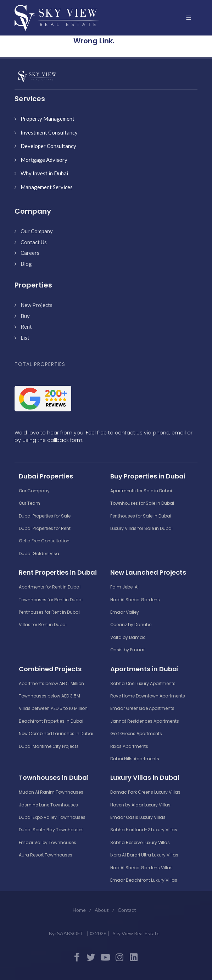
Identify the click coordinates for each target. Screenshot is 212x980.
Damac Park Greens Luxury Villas (145, 792)
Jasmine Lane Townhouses (48, 805)
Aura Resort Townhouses (46, 855)
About (102, 910)
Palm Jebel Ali (125, 587)
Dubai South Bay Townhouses (51, 830)
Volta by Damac (128, 637)
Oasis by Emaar (127, 650)
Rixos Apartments (129, 746)
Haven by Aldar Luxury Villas (140, 805)
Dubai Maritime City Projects (49, 746)
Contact (127, 910)
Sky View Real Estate (136, 933)
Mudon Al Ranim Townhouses (51, 792)
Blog (26, 264)
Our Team (29, 503)
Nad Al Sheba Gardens (135, 600)
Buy (25, 316)
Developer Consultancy (48, 146)
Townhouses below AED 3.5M (49, 696)
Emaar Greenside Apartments (142, 708)
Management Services (47, 187)
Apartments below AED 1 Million (51, 683)
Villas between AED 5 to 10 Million (53, 708)
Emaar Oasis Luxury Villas (138, 817)
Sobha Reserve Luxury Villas (140, 842)
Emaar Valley (125, 612)
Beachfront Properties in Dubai (51, 721)
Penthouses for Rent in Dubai (49, 612)
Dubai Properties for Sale (45, 516)
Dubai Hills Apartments (135, 759)
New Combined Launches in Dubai (56, 733)
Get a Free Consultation (44, 541)
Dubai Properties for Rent (45, 528)
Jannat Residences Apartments (145, 721)
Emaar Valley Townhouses (48, 842)
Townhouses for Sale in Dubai (142, 503)
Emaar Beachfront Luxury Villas (144, 880)
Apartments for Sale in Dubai (141, 491)
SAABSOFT (70, 933)
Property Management (48, 119)
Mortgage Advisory (44, 160)
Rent (26, 327)
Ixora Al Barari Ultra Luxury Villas (144, 855)
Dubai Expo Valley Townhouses (52, 817)
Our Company (37, 231)
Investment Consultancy (49, 132)
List (25, 338)
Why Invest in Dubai (44, 173)
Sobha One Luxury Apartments (143, 683)
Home (79, 910)
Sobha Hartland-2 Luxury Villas (144, 830)
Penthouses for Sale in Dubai (141, 516)
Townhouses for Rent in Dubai (51, 600)
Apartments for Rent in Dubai (50, 587)
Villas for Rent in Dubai (43, 625)
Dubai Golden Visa (39, 554)
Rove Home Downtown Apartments (148, 696)
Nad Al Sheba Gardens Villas (141, 868)
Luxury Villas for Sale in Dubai (141, 528)
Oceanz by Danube (131, 625)
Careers (30, 253)
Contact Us (34, 242)
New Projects (37, 305)
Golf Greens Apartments (136, 733)
